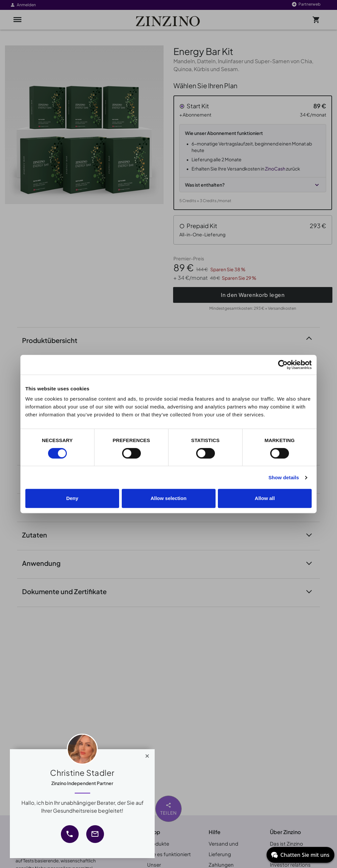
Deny (72, 498)
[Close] (147, 754)
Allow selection (168, 498)
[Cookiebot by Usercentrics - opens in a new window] (283, 365)
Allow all (265, 498)
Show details (284, 477)
